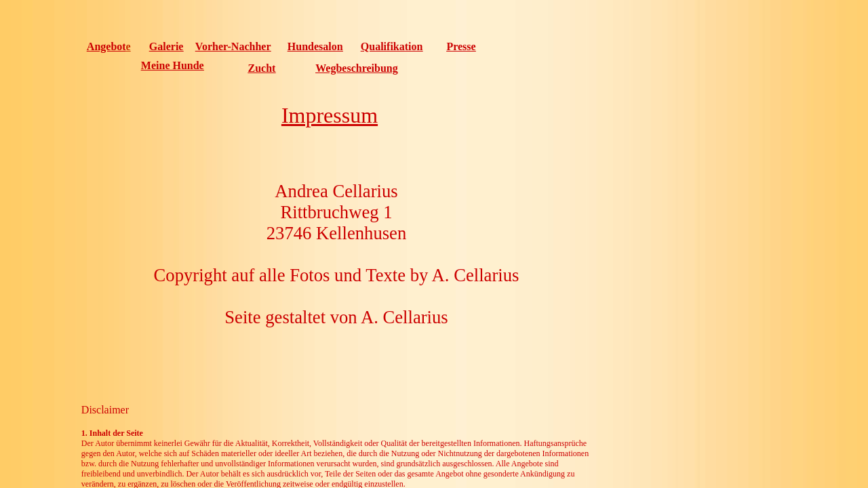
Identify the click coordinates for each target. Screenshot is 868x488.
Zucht (262, 68)
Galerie (166, 46)
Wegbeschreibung (357, 68)
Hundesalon (315, 46)
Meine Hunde (173, 65)
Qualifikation (392, 46)
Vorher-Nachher (233, 46)
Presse (461, 46)
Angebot (106, 46)
